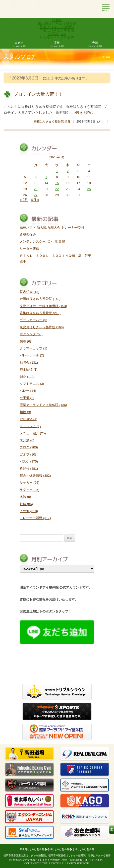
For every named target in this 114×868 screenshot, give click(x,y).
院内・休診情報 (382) (35, 476)
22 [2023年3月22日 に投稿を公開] (57, 189)
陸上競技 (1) (29, 369)
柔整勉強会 (28, 234)
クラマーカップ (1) (33, 348)
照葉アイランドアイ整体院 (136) (43, 405)
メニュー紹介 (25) (33, 433)
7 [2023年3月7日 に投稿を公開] (46, 177)
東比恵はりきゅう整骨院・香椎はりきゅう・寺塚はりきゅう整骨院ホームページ (57, 849)
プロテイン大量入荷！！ (38, 94)
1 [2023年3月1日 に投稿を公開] (57, 171)
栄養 (67, 122)
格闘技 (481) (29, 469)
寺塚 (95, 44)
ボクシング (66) (31, 334)
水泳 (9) (25, 497)
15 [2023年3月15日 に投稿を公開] (57, 183)
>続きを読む (84, 113)
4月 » (35, 200)
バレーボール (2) (32, 355)
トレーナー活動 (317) (35, 518)
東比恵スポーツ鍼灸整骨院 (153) (43, 306)
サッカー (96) (29, 483)
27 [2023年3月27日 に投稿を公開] (36, 195)
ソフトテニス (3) (32, 384)
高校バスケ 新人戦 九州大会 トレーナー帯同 (52, 228)
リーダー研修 (29, 249)
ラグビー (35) (29, 490)
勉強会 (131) (29, 363)
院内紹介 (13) (29, 292)
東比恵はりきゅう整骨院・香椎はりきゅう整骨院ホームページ (33, 9)
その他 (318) (29, 511)
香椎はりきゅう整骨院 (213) (40, 313)
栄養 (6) (25, 341)
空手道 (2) (27, 398)
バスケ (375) (29, 461)
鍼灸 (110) (27, 377)
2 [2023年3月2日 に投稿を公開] (68, 171)
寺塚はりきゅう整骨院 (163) (40, 299)
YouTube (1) (28, 419)
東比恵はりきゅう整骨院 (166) (42, 327)
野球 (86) (26, 504)
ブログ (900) (29, 447)
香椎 (57, 44)
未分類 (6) (27, 440)
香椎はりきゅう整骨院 (49, 122)
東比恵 (19, 44)
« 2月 (24, 200)
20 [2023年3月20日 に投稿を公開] (36, 189)
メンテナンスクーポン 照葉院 (42, 241)
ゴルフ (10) (28, 454)
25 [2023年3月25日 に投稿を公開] (89, 189)
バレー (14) (28, 391)
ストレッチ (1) (30, 426)
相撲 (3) (25, 412)
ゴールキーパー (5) (33, 320)
